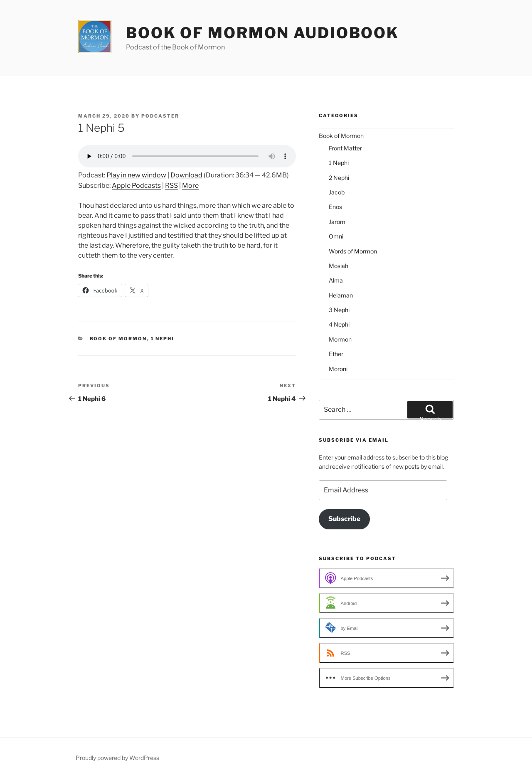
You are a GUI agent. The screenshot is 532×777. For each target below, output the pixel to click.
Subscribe (344, 519)
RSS (171, 186)
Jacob (337, 192)
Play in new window (136, 175)
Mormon (340, 339)
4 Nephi (339, 324)
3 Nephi (339, 310)
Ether (336, 354)
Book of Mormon (118, 339)
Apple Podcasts (136, 186)
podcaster (160, 116)
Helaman (341, 295)
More (190, 186)
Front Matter (345, 148)
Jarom (337, 222)
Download (186, 175)
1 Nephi (163, 339)
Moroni (338, 369)
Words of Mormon (353, 251)
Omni (336, 236)
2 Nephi (339, 178)
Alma (336, 280)
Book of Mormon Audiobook (262, 33)
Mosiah (339, 266)
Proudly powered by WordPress (117, 758)
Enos (335, 207)
